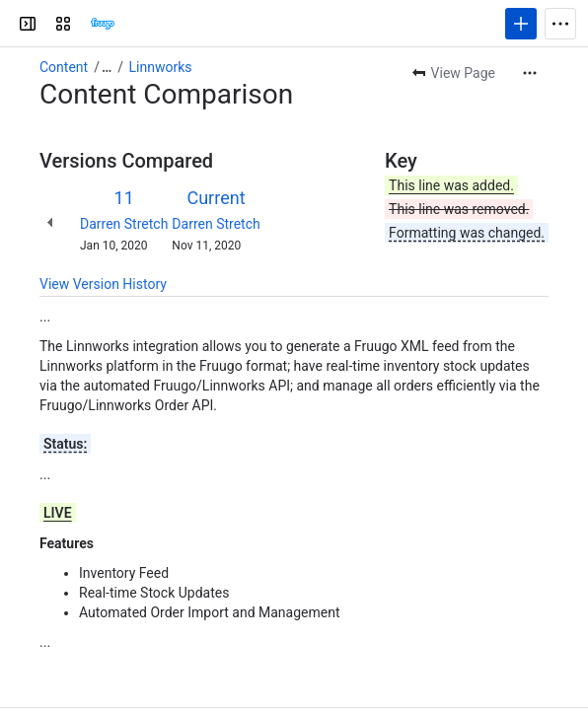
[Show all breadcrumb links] (107, 67)
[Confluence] (103, 24)
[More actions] (530, 73)
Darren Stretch (124, 224)
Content (64, 67)
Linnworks (161, 67)
